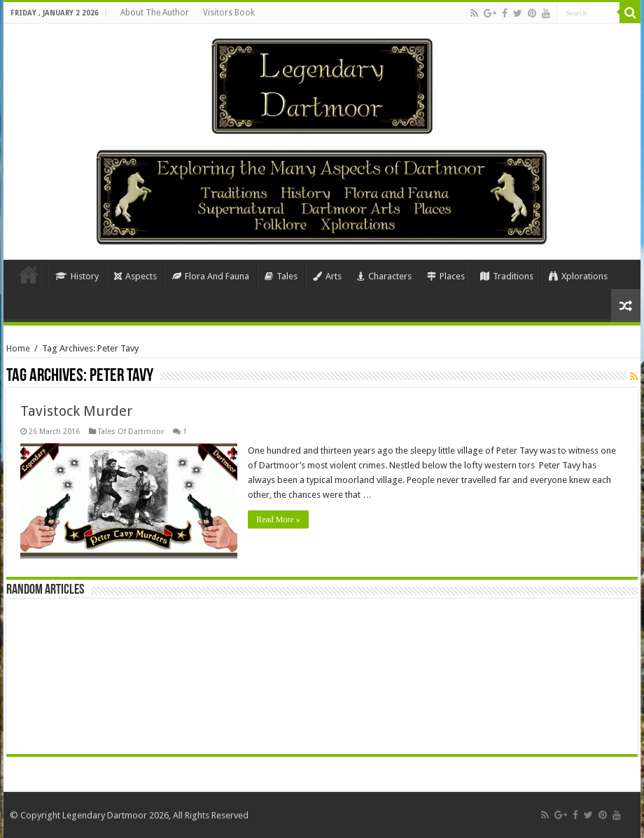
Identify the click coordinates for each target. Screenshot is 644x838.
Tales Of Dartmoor (131, 432)
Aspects (135, 276)
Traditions (507, 276)
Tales (281, 276)
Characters (384, 276)
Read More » (278, 519)
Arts (327, 276)
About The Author (155, 13)
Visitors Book (229, 13)
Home (29, 274)
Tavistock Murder (76, 411)
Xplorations (578, 276)
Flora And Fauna (211, 276)
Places (446, 276)
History (77, 276)
